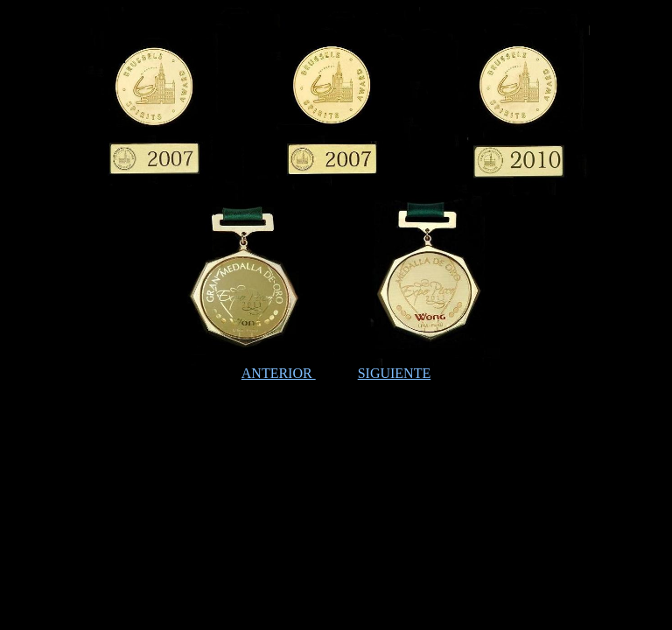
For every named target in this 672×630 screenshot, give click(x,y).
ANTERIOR (279, 373)
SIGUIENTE (395, 373)
